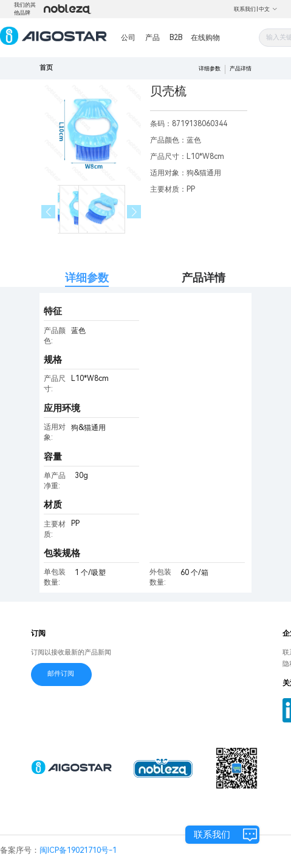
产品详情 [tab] (204, 278)
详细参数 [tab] (87, 278)
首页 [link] (46, 68)
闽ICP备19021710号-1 (78, 850)
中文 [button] (268, 9)
